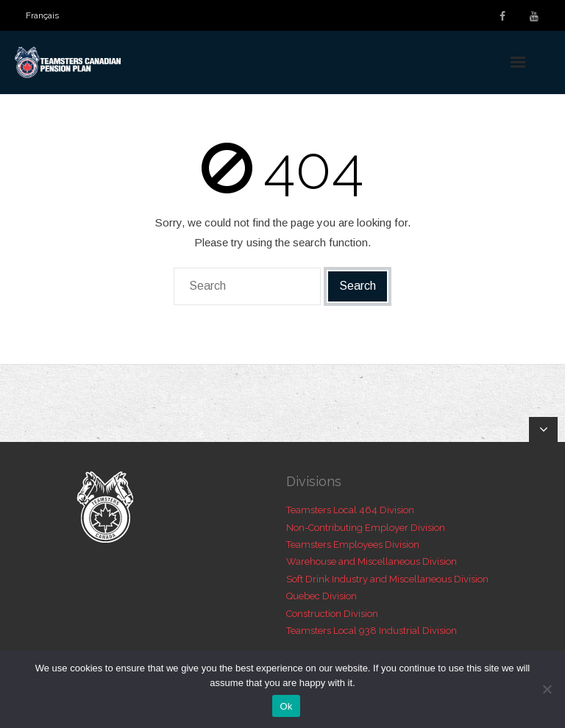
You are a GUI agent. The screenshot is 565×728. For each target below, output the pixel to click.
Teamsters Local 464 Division (350, 510)
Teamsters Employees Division (353, 545)
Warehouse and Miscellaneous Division (372, 561)
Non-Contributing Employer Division (366, 528)
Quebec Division (321, 596)
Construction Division (332, 614)
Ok (286, 706)
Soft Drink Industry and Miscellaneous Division (387, 579)
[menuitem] (42, 15)
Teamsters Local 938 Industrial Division (372, 631)
